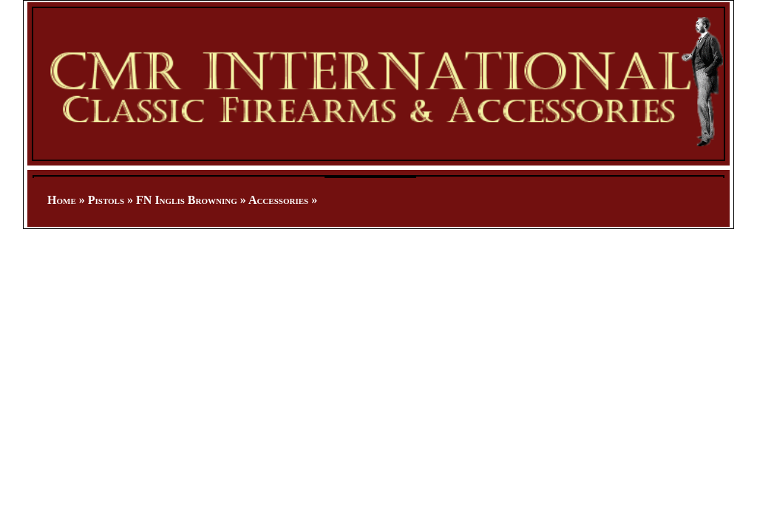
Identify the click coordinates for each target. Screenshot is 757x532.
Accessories (278, 200)
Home (62, 200)
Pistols (106, 200)
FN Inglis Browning (187, 200)
